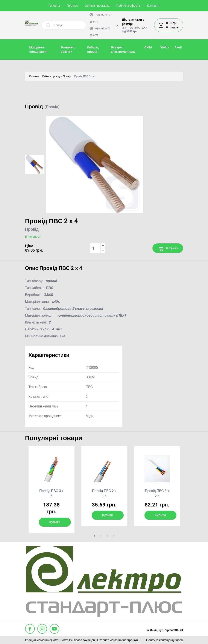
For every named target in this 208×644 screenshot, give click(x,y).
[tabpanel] (52, 489)
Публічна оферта (128, 6)
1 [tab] (94, 536)
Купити (55, 522)
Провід (67, 76)
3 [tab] (107, 536)
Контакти (153, 6)
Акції (178, 47)
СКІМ (148, 47)
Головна (54, 6)
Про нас (72, 6)
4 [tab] (114, 536)
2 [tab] (101, 536)
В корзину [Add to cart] (168, 249)
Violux (165, 47)
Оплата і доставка (97, 6)
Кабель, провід (51, 76)
